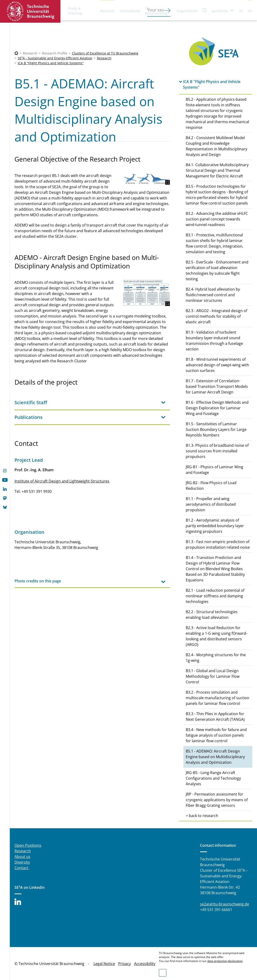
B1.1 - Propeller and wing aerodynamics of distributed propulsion (211, 504)
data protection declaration (225, 961)
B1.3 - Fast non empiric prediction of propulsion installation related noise (218, 544)
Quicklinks (220, 11)
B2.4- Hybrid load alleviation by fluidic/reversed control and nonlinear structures (213, 295)
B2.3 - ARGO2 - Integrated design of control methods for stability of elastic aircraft (216, 316)
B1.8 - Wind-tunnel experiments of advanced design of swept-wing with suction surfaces (217, 365)
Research (107, 11)
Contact (22, 868)
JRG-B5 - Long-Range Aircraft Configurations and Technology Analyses (213, 778)
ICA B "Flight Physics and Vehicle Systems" (51, 63)
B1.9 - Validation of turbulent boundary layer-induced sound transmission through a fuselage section (214, 341)
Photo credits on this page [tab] (38, 581)
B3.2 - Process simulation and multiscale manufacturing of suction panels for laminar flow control (218, 698)
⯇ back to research (202, 816)
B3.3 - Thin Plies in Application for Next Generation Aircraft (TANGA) (215, 717)
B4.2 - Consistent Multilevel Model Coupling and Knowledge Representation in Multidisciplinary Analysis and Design (216, 146)
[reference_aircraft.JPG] (146, 179)
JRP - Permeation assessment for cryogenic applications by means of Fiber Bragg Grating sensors (217, 800)
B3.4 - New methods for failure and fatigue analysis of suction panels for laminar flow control (216, 735)
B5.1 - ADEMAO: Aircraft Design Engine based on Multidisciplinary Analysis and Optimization (215, 757)
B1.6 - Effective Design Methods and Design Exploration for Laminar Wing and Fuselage (217, 408)
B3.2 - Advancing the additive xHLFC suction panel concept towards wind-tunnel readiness (217, 219)
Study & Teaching (75, 11)
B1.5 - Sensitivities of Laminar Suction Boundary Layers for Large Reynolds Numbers (216, 429)
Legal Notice (104, 964)
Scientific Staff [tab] (31, 402)
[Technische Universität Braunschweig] (16, 53)
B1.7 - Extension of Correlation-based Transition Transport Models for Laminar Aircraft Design (217, 386)
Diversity (22, 862)
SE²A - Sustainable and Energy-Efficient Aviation (55, 58)
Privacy (125, 964)
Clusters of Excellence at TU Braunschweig (105, 53)
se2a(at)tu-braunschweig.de (225, 904)
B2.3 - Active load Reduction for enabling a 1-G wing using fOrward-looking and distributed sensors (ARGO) (216, 636)
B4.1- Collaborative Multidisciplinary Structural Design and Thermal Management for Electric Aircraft (217, 170)
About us (22, 857)
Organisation (187, 11)
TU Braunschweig (156, 11)
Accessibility (145, 964)
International (130, 11)
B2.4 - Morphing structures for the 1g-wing (216, 658)
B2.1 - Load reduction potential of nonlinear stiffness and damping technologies (215, 596)
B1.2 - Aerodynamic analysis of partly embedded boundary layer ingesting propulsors (215, 526)
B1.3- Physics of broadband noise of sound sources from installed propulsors (217, 451)
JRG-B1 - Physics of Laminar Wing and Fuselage (214, 470)
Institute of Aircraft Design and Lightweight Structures (62, 481)
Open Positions (28, 845)
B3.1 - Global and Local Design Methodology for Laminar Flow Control (213, 676)
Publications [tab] (29, 417)
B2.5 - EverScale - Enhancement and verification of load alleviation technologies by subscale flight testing (217, 270)
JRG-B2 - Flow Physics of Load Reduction (211, 486)
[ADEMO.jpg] (146, 293)
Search (205, 10)
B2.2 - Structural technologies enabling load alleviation (212, 615)
